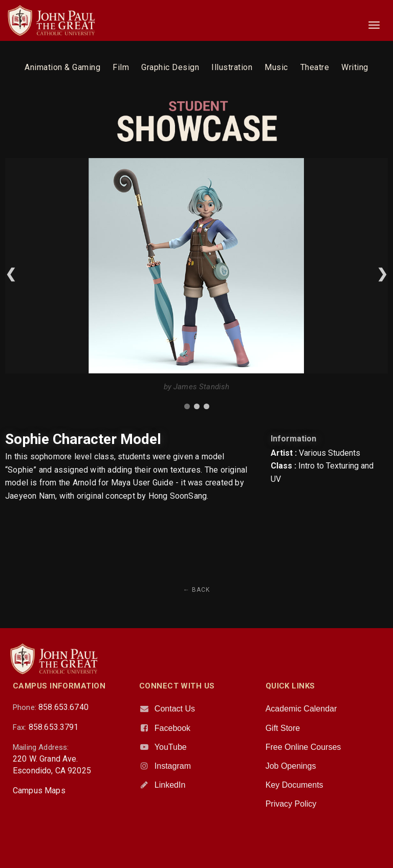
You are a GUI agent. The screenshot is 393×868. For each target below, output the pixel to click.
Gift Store (283, 728)
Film (121, 67)
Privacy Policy (291, 804)
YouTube (171, 747)
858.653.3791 (54, 727)
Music (276, 67)
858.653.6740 (63, 707)
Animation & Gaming (62, 67)
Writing (355, 67)
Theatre (315, 67)
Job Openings (291, 766)
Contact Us (175, 709)
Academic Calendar (301, 709)
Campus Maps (39, 791)
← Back (196, 590)
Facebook (172, 728)
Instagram (173, 766)
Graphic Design (170, 67)
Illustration (232, 67)
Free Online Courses (303, 747)
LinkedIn (170, 785)
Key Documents (294, 785)
